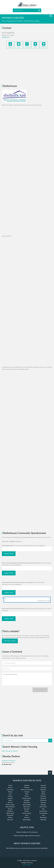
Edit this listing (10, 641)
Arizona (10, 787)
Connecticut (10, 790)
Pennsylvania (43, 811)
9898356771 (6, 37)
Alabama (27, 785)
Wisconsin (10, 820)
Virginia (10, 817)
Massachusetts (27, 798)
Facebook (27, 45)
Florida (10, 792)
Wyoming (43, 820)
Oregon (27, 811)
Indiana (10, 796)
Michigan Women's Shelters (15, 21)
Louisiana (10, 798)
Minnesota (43, 800)
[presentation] (16, 691)
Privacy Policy (27, 865)
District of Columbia (27, 790)
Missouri (10, 802)
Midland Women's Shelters (32, 21)
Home (4, 21)
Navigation (18, 10)
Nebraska (43, 805)
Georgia (27, 792)
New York (27, 809)
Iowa (10, 794)
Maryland (43, 798)
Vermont (27, 817)
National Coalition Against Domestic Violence (27, 836)
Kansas (27, 796)
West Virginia (27, 820)
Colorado (43, 787)
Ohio (43, 809)
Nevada (10, 809)
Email (19, 45)
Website (10, 45)
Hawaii (43, 792)
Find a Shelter (51, 15)
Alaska (10, 785)
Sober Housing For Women (10, 751)
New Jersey (27, 807)
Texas (27, 815)
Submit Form (9, 554)
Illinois (43, 794)
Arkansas (43, 785)
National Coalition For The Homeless (27, 832)
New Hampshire (10, 807)
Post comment (40, 690)
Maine (10, 800)
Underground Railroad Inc (9, 761)
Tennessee (10, 815)
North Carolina (10, 805)
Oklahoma (10, 811)
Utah (43, 815)
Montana (43, 802)
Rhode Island (10, 813)
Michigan (27, 800)
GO (50, 740)
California (27, 787)
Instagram (44, 45)
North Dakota (27, 805)
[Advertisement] (27, 66)
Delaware (43, 790)
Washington (43, 817)
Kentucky (43, 796)
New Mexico (43, 807)
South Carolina (27, 813)
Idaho (27, 794)
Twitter (35, 45)
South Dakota (43, 813)
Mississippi (27, 802)
